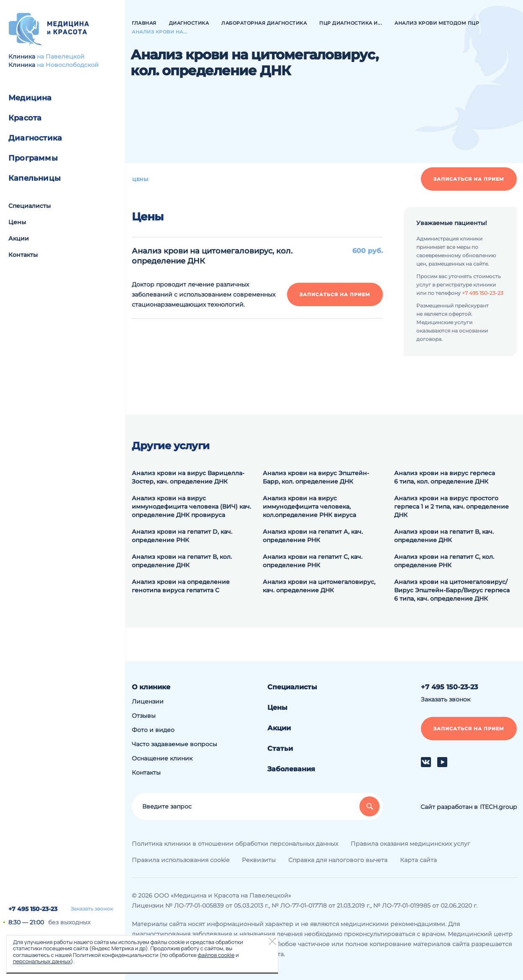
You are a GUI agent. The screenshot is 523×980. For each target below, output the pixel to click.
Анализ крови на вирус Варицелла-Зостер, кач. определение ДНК (188, 477)
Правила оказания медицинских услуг (410, 844)
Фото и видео (153, 730)
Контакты (23, 255)
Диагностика (35, 138)
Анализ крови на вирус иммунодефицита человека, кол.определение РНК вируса (309, 507)
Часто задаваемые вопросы (174, 744)
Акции (19, 238)
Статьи (280, 748)
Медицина (30, 98)
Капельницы (35, 178)
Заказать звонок (92, 909)
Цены (17, 222)
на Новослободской (68, 65)
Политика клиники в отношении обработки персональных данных (235, 844)
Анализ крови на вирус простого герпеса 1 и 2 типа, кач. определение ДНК (451, 507)
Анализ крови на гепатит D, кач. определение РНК (182, 536)
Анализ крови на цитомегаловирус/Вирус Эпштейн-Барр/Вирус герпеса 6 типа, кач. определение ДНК (452, 590)
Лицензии (148, 701)
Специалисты (29, 206)
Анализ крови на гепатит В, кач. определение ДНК (444, 536)
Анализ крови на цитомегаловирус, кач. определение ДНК (319, 586)
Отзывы (144, 716)
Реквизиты (259, 860)
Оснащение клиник (162, 758)
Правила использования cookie (181, 860)
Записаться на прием (469, 179)
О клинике (151, 687)
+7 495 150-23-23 (33, 909)
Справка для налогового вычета (338, 860)
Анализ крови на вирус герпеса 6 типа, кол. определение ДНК (445, 477)
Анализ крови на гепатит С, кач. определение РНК (313, 561)
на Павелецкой (61, 56)
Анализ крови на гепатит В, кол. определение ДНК (182, 561)
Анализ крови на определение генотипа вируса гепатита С (181, 586)
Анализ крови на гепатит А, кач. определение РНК (313, 536)
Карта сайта (418, 860)
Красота (25, 118)
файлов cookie (216, 955)
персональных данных (42, 961)
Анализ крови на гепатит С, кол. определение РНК (444, 561)
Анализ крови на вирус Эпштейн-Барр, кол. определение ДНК (316, 477)
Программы (33, 158)
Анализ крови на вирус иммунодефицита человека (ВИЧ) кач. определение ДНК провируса (191, 507)
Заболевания (291, 769)
